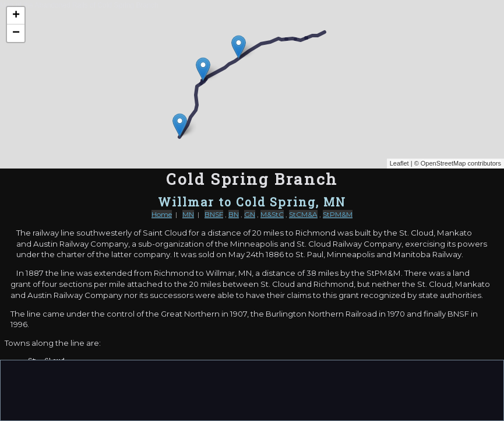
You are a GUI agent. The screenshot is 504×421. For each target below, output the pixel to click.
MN (188, 214)
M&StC (272, 214)
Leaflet (399, 163)
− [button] (16, 33)
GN (250, 214)
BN (234, 214)
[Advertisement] (252, 390)
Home (162, 214)
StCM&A (303, 214)
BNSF (214, 214)
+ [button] (16, 16)
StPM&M (338, 214)
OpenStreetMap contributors (461, 163)
